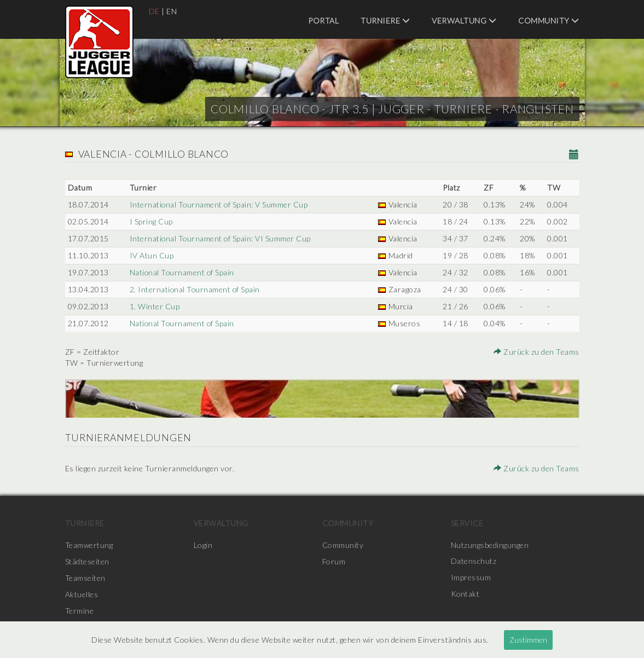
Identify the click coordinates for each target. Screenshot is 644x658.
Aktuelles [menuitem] (82, 594)
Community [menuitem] (549, 21)
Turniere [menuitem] (385, 21)
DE (154, 11)
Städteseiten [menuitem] (87, 561)
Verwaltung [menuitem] (464, 21)
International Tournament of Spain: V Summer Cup (219, 204)
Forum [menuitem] (334, 561)
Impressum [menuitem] (471, 578)
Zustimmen (528, 640)
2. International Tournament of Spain (195, 289)
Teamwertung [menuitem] (89, 545)
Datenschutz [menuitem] (474, 561)
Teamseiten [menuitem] (85, 578)
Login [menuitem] (203, 545)
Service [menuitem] (467, 523)
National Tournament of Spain (182, 272)
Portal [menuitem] (323, 21)
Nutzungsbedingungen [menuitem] (490, 545)
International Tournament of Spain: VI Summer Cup (220, 238)
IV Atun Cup (151, 255)
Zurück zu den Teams (537, 352)
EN (172, 11)
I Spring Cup (151, 221)
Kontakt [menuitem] (466, 594)
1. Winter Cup (154, 306)
